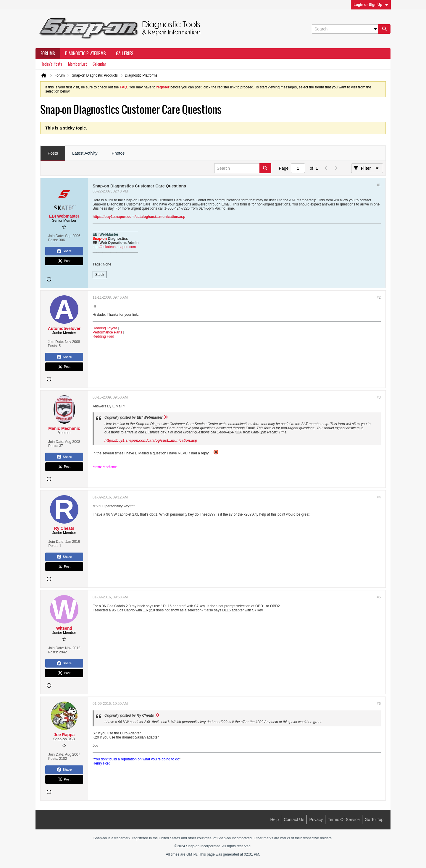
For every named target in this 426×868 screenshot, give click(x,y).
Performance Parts (107, 332)
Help (274, 820)
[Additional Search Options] (375, 29)
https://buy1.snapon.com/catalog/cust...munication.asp (139, 217)
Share (64, 251)
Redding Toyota (105, 328)
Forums (48, 54)
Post (64, 261)
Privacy (316, 820)
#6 (379, 704)
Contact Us (294, 820)
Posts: (53, 240)
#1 (379, 185)
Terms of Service (344, 820)
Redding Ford (103, 336)
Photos (118, 153)
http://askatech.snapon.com (114, 247)
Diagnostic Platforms (85, 54)
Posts (53, 153)
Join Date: (56, 236)
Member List (77, 64)
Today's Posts (52, 64)
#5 (379, 597)
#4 (379, 497)
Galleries (125, 54)
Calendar (99, 64)
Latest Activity (85, 153)
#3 (379, 397)
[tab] (53, 153)
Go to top (374, 820)
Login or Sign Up (371, 5)
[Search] (345, 29)
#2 (379, 297)
